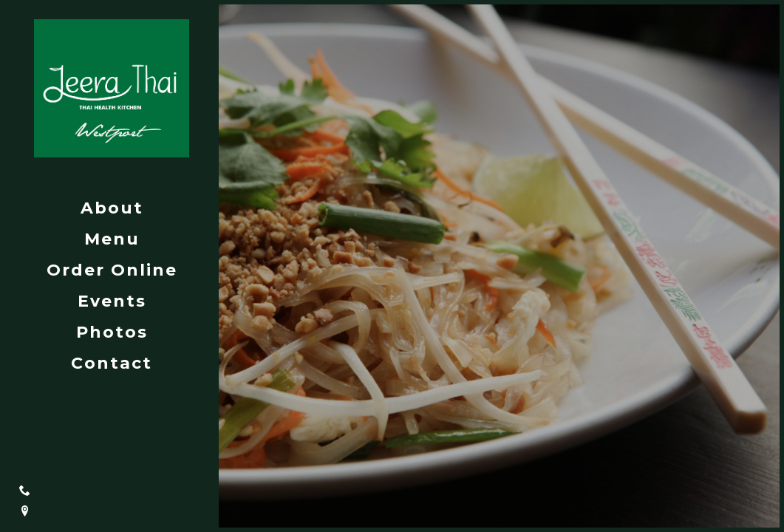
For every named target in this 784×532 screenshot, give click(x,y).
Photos (112, 332)
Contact (112, 363)
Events (112, 301)
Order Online (112, 270)
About (112, 208)
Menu (112, 239)
